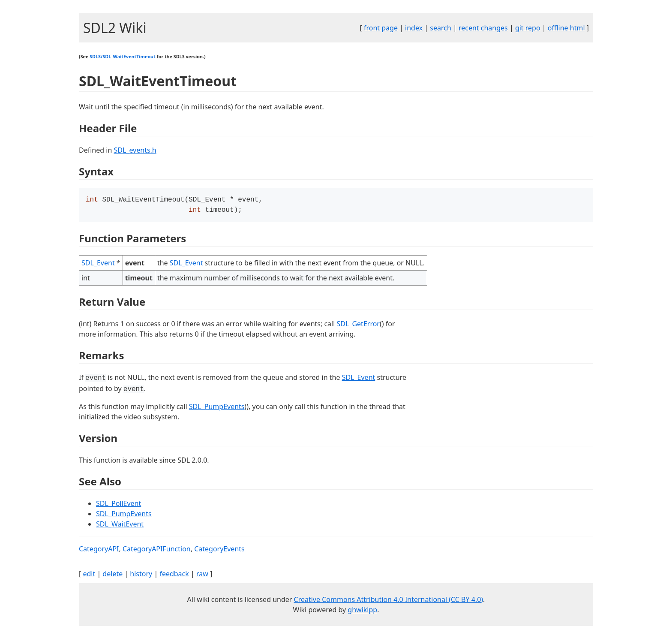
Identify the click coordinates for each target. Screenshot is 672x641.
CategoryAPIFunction (157, 551)
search (441, 28)
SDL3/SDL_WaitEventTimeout (123, 57)
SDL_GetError (358, 325)
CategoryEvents (219, 551)
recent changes (483, 28)
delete (112, 575)
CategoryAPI (99, 551)
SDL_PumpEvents (217, 408)
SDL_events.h (135, 150)
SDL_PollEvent (118, 505)
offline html (566, 28)
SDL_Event (98, 265)
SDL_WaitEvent (120, 526)
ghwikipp (362, 611)
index (414, 28)
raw (202, 575)
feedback (174, 575)
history (141, 575)
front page (381, 28)
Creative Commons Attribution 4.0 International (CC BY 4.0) (389, 601)
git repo (528, 28)
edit (89, 575)
